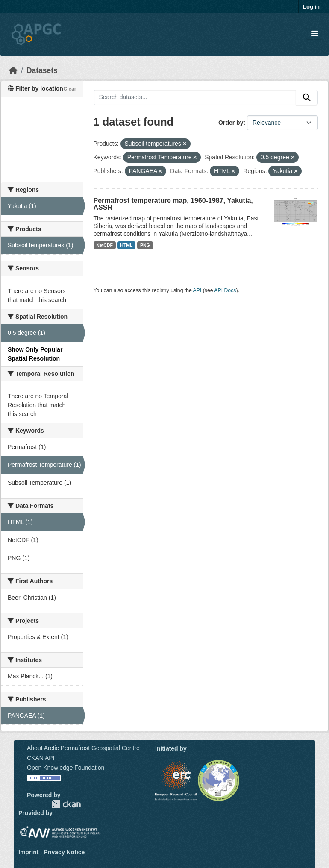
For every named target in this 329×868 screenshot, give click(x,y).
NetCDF (104, 245)
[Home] (13, 70)
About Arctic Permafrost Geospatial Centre (83, 748)
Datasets (42, 70)
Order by (231, 123)
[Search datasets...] (195, 97)
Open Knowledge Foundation (66, 768)
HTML (126, 245)
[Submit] (307, 97)
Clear (70, 89)
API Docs (225, 290)
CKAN (66, 804)
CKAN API (41, 758)
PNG (145, 245)
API (197, 290)
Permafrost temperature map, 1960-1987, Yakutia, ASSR (173, 204)
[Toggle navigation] (315, 34)
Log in (311, 7)
